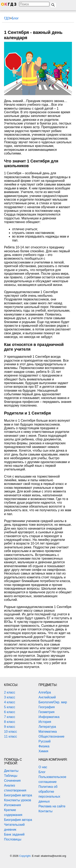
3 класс (10, 697)
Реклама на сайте (52, 806)
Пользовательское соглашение (52, 779)
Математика (48, 732)
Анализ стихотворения (15, 788)
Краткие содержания (13, 812)
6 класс (10, 712)
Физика (44, 746)
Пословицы (13, 839)
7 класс (10, 717)
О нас (43, 767)
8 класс (10, 722)
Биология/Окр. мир (53, 702)
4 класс (10, 702)
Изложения (12, 805)
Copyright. (26, 856)
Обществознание (51, 736)
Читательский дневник (14, 827)
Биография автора (18, 795)
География (47, 707)
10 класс (11, 732)
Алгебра (45, 692)
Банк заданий (14, 834)
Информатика (49, 717)
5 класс (10, 707)
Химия (43, 751)
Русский (44, 741)
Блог (42, 772)
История (45, 722)
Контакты (45, 811)
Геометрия (47, 712)
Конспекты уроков (18, 800)
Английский (47, 697)
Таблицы (11, 776)
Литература (47, 727)
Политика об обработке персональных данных (49, 794)
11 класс (11, 736)
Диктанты (11, 771)
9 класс (10, 727)
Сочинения (12, 781)
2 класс (10, 692)
